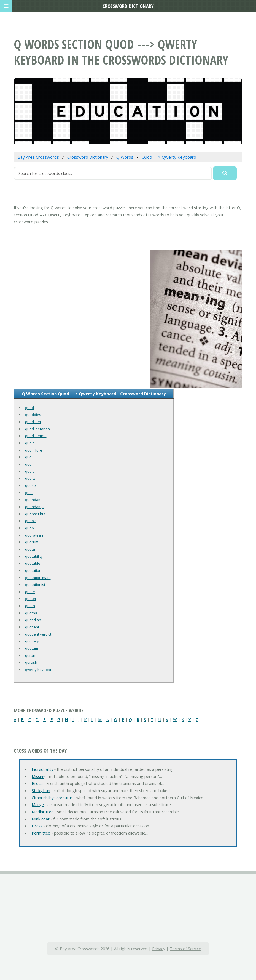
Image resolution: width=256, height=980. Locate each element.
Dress (37, 826)
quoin (30, 464)
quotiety (32, 641)
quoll (29, 493)
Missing (39, 776)
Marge (38, 804)
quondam (33, 500)
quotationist (35, 585)
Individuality (42, 769)
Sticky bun (41, 790)
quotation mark (38, 578)
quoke (30, 485)
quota (30, 549)
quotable (33, 563)
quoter (31, 599)
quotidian (33, 620)
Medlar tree (43, 812)
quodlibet (33, 422)
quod (29, 408)
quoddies (33, 415)
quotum (32, 648)
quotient (32, 627)
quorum (32, 542)
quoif (29, 443)
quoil (29, 457)
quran (30, 655)
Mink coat (41, 819)
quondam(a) (35, 507)
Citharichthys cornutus (52, 798)
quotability (34, 556)
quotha (31, 613)
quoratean (34, 535)
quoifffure (34, 450)
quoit (29, 471)
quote (30, 592)
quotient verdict (38, 634)
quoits (30, 478)
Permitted (41, 833)
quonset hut (35, 514)
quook (30, 521)
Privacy (159, 949)
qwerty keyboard (39, 670)
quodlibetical (36, 436)
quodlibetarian (37, 429)
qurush (31, 662)
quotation (33, 570)
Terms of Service (185, 949)
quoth (30, 606)
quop (29, 528)
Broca (37, 783)
